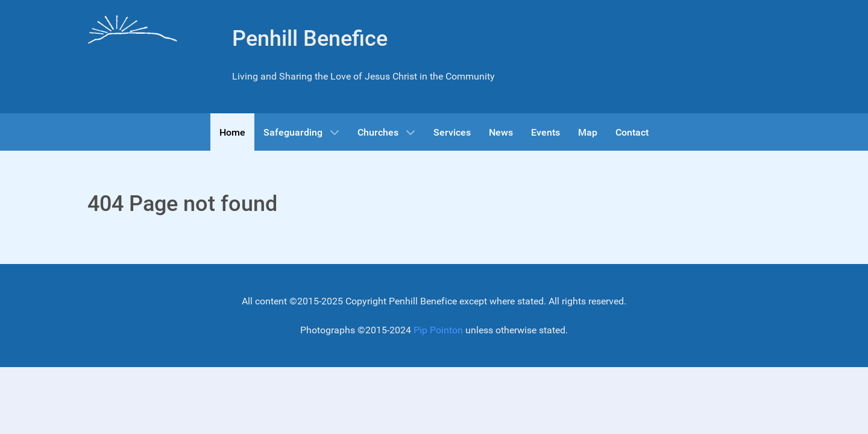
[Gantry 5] (133, 30)
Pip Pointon (438, 330)
